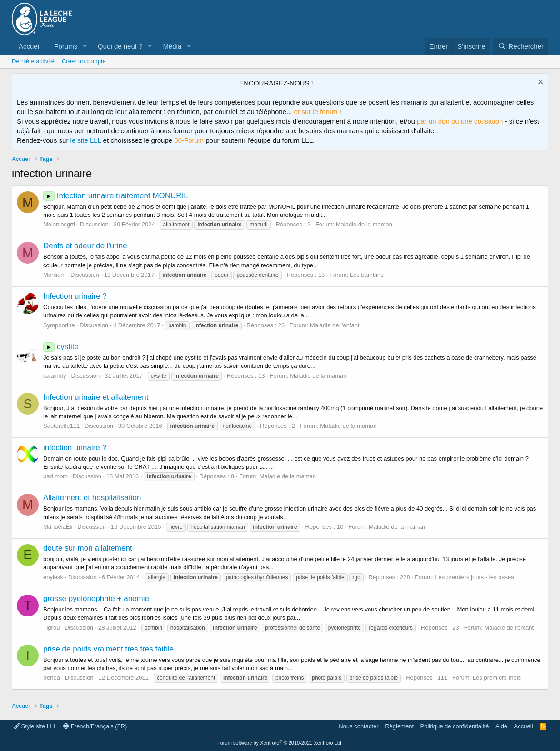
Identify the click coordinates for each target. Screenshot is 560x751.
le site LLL (86, 140)
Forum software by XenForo (280, 743)
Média (172, 46)
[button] (85, 46)
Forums (66, 46)
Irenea (52, 678)
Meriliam (54, 275)
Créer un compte (84, 61)
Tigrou (51, 628)
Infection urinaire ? (75, 296)
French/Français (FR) (95, 726)
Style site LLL (35, 726)
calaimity (55, 376)
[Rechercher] (521, 46)
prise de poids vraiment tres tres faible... (112, 649)
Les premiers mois (497, 678)
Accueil (30, 46)
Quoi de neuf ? (120, 46)
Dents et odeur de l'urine (85, 246)
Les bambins (367, 275)
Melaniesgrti (59, 224)
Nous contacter (358, 726)
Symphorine (59, 325)
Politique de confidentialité (455, 726)
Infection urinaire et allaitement (96, 397)
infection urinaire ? (75, 448)
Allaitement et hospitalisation (92, 498)
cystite (61, 347)
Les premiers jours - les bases (474, 577)
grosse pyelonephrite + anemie (96, 598)
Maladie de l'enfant (335, 325)
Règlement (399, 726)
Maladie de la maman (364, 224)
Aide (501, 726)
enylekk (53, 577)
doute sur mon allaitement (88, 548)
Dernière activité (33, 61)
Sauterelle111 (61, 426)
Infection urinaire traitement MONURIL (116, 196)
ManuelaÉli (58, 527)
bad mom (55, 476)
